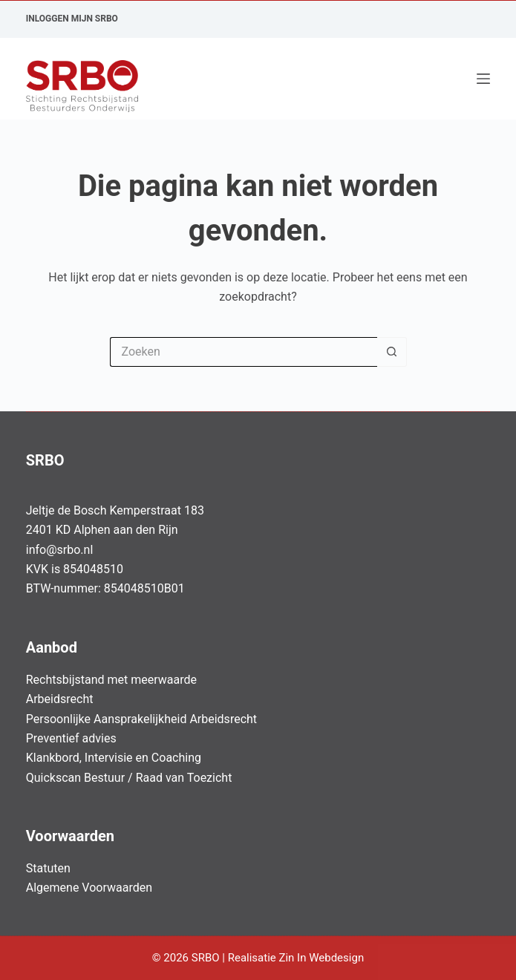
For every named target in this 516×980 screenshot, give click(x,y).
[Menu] (483, 79)
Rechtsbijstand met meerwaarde (111, 680)
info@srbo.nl (60, 550)
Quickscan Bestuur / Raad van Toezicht (129, 778)
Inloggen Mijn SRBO (72, 19)
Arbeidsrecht (60, 699)
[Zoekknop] (392, 352)
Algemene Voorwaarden (89, 888)
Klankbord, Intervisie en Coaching (114, 758)
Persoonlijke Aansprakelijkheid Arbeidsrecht (141, 719)
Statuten (48, 868)
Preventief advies (71, 738)
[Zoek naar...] (244, 352)
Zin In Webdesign (322, 958)
